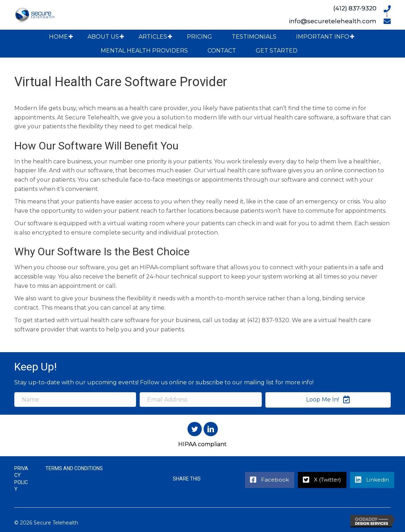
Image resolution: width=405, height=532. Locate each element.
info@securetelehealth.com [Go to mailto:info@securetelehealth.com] (333, 21)
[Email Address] (201, 400)
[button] (71, 37)
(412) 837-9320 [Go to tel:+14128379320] (355, 8)
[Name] (75, 400)
